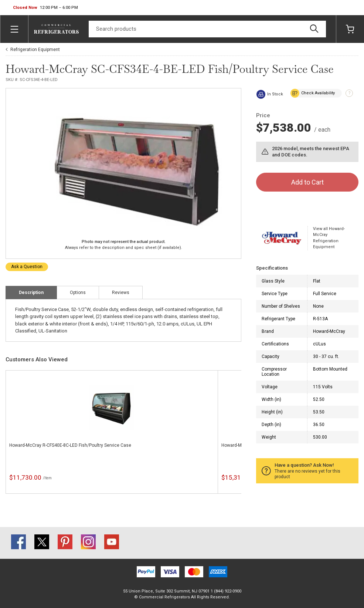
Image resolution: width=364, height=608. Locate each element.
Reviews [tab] (121, 293)
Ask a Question (27, 267)
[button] (45, 8)
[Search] (207, 29)
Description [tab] (31, 293)
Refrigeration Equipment (35, 50)
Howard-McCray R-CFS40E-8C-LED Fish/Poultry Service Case (70, 445)
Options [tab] (78, 293)
